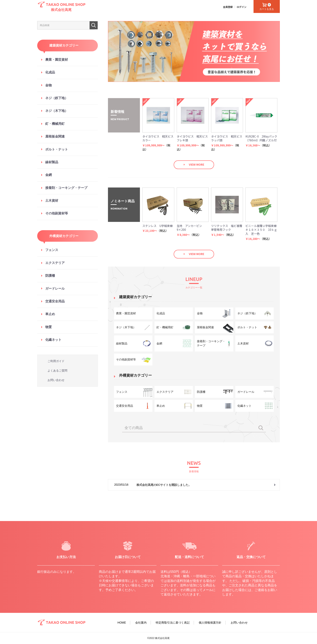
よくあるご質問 (57, 371)
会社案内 (141, 623)
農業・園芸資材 (57, 60)
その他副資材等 (57, 213)
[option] (194, 51)
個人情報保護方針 (210, 623)
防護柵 (50, 276)
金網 (49, 175)
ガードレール (55, 289)
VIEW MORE (197, 164)
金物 (49, 85)
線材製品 (52, 162)
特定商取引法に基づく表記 (173, 623)
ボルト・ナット (57, 149)
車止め (50, 314)
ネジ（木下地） (57, 111)
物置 (49, 327)
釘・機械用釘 (55, 124)
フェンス (52, 250)
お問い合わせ (56, 380)
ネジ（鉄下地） (57, 98)
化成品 (50, 72)
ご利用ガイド (56, 361)
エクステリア (55, 263)
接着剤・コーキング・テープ (66, 188)
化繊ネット (53, 340)
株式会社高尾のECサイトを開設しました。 (164, 485)
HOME (122, 623)
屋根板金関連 (55, 136)
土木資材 (52, 201)
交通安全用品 (55, 301)
